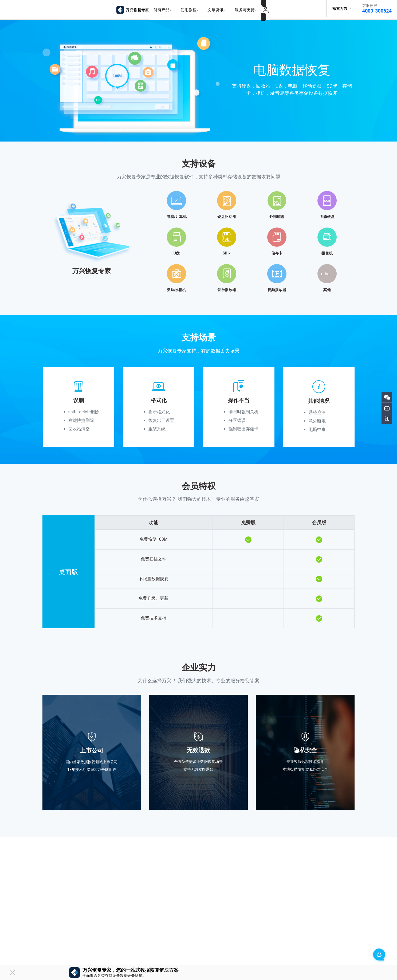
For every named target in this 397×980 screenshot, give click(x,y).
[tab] (199, 237)
